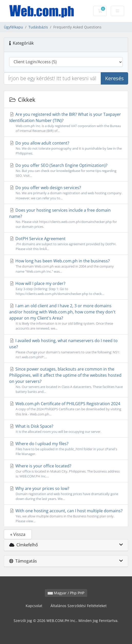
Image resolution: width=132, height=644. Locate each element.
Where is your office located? (66, 471)
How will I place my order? (66, 288)
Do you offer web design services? (66, 193)
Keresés (114, 78)
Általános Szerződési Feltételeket (79, 606)
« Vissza (18, 534)
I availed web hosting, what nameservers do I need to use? (66, 349)
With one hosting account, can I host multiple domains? (66, 516)
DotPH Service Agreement (66, 244)
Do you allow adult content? (66, 148)
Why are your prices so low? (66, 493)
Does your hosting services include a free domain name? (66, 218)
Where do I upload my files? (66, 449)
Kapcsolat (34, 606)
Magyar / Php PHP (66, 593)
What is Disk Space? (66, 429)
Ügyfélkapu (13, 27)
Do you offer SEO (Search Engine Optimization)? (66, 170)
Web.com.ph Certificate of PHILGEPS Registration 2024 (66, 409)
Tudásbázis (38, 27)
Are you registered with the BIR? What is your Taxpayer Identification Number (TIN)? (66, 122)
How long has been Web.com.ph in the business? (66, 266)
